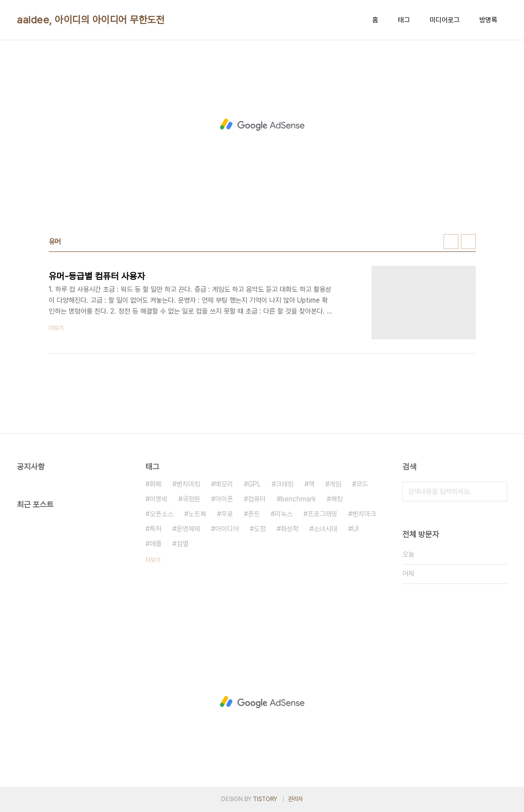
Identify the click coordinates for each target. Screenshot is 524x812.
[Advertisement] (262, 125)
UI (355, 529)
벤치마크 (364, 514)
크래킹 (285, 484)
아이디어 (227, 529)
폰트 (254, 514)
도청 (260, 529)
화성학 (290, 529)
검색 (497, 491)
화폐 (155, 484)
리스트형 (468, 242)
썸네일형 (451, 242)
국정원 (191, 499)
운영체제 (188, 529)
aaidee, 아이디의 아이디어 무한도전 (91, 20)
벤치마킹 (188, 484)
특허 (155, 529)
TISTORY (265, 799)
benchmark (298, 499)
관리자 (296, 799)
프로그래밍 (322, 514)
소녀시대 (325, 529)
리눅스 (284, 514)
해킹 (337, 499)
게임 (335, 484)
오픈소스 (161, 514)
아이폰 (224, 499)
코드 (362, 484)
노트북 (197, 514)
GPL (254, 484)
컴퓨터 (257, 499)
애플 (155, 544)
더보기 (153, 560)
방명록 (488, 20)
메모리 (224, 484)
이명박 (158, 499)
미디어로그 (445, 20)
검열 (182, 544)
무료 (227, 514)
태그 (404, 20)
